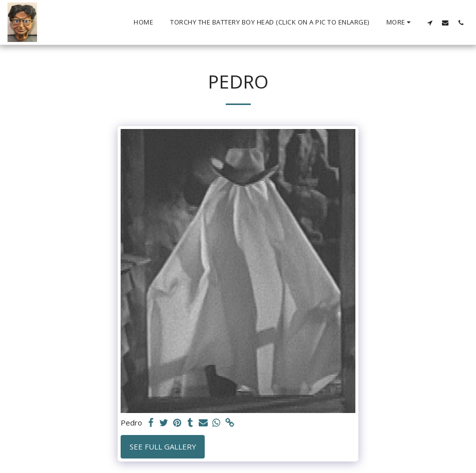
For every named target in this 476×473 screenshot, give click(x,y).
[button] (430, 22)
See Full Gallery (163, 446)
